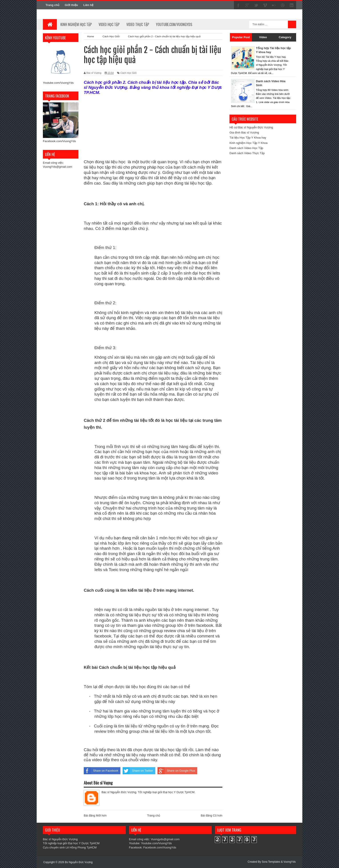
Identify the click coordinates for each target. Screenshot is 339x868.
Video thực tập (138, 24)
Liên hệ (88, 5)
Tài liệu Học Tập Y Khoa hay (248, 138)
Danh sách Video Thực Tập (247, 153)
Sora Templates (271, 862)
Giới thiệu (71, 5)
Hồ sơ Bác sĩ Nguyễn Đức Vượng (251, 127)
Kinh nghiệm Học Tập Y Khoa (248, 143)
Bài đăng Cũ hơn (211, 815)
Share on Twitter (138, 771)
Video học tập (109, 24)
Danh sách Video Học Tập (246, 148)
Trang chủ (52, 5)
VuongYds (290, 862)
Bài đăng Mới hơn (95, 815)
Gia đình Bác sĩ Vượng (244, 132)
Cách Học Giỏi (129, 73)
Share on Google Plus (176, 771)
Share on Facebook (101, 771)
